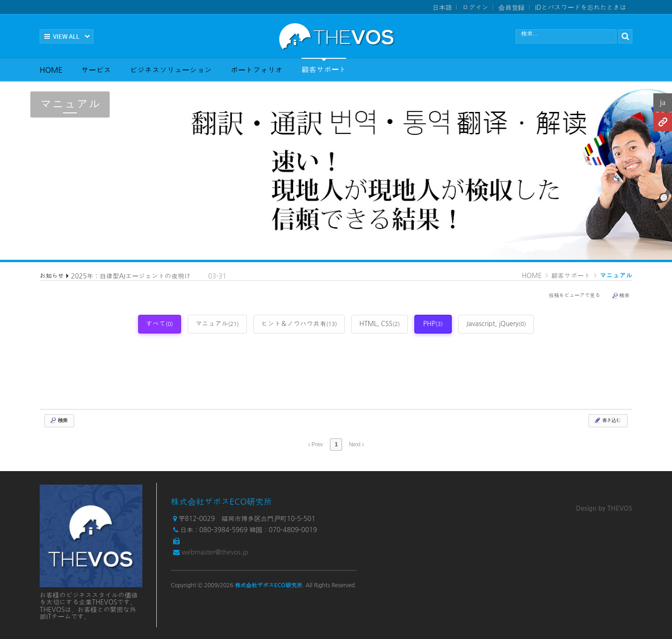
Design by (604, 508)
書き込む (607, 420)
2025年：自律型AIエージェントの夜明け (131, 276)
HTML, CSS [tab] (380, 324)
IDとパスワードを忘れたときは (581, 7)
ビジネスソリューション (171, 70)
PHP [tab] (433, 324)
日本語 (442, 7)
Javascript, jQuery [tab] (496, 324)
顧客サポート (324, 66)
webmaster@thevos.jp (215, 552)
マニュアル (616, 276)
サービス (96, 70)
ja (663, 102)
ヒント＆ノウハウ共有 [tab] (299, 324)
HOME (51, 70)
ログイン (475, 7)
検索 (620, 296)
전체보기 (66, 36)
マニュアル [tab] (217, 324)
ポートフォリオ (257, 70)
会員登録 (511, 7)
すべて (160, 324)
